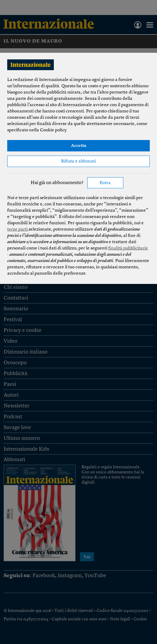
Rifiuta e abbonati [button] (78, 161)
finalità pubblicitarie (128, 248)
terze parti (18, 230)
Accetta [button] (79, 146)
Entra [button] (105, 183)
